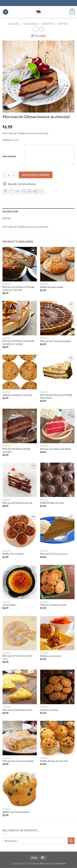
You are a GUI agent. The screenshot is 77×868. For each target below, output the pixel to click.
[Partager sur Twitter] (18, 192)
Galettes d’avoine (49, 710)
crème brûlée (9, 605)
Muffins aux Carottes (51, 656)
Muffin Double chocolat (52, 503)
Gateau (63, 24)
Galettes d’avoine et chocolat (17, 395)
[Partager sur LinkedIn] (36, 192)
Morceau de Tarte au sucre (54, 554)
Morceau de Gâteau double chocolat (16, 450)
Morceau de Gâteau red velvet (55, 449)
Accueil (14, 24)
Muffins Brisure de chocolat (54, 761)
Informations (9, 156)
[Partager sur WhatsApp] (6, 192)
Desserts (48, 24)
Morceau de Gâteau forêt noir (17, 503)
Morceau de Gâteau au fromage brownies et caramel (18, 342)
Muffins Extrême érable (52, 287)
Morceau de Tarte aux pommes (18, 761)
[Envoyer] (71, 841)
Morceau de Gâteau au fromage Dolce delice (56, 396)
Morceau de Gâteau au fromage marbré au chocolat (18, 288)
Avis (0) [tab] (7, 218)
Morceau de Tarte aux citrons (17, 710)
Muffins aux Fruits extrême (16, 812)
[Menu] (6, 12)
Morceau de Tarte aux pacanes (56, 341)
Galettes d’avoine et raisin (53, 605)
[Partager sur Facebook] (12, 192)
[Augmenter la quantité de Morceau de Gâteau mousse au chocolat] (14, 175)
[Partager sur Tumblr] (42, 192)
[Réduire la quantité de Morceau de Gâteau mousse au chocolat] (4, 175)
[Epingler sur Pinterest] (30, 192)
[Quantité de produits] (9, 175)
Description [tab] (10, 212)
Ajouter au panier (36, 175)
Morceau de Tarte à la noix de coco (17, 657)
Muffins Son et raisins (13, 554)
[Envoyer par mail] (24, 192)
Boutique (31, 24)
